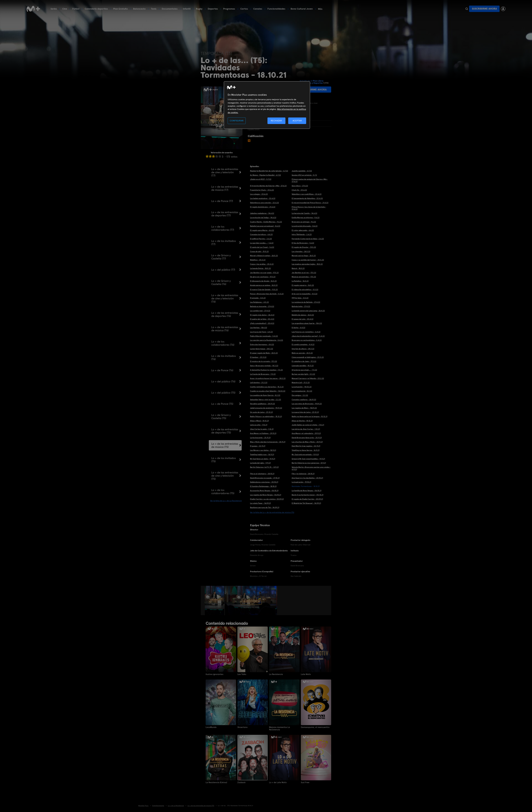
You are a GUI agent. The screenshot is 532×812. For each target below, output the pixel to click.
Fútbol (76, 9)
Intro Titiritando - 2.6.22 (302, 234)
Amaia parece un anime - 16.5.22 (264, 285)
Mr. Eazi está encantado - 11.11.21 (305, 454)
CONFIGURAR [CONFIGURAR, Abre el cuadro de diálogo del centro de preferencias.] (237, 121)
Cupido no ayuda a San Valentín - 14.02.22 (268, 391)
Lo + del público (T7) (223, 270)
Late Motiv (306, 674)
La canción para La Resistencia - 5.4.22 (267, 340)
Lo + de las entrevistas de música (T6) (225, 329)
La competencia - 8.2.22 (302, 391)
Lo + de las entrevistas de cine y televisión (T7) (225, 172)
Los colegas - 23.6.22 (259, 194)
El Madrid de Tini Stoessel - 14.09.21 (306, 503)
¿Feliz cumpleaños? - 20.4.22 (262, 323)
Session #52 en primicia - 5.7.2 (304, 175)
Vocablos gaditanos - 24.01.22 (262, 404)
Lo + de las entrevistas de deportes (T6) (225, 314)
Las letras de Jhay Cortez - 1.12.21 (306, 429)
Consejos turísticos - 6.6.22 (261, 234)
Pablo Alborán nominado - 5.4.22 (264, 336)
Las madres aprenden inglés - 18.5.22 (307, 264)
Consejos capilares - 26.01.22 (304, 400)
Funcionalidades (276, 9)
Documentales (170, 9)
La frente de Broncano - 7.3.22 (263, 374)
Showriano (242, 727)
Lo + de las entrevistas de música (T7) (225, 188)
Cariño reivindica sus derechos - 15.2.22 (267, 387)
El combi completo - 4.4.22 (303, 344)
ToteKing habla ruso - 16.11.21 (262, 454)
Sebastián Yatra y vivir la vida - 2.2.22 (266, 400)
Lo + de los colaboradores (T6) (223, 343)
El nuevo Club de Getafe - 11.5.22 (264, 290)
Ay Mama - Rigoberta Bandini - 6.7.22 (265, 175)
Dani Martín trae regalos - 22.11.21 (306, 446)
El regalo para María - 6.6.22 (262, 230)
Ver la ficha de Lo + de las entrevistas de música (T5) (272, 512)
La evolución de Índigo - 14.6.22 (263, 218)
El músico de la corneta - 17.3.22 (264, 361)
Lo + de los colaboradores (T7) (223, 228)
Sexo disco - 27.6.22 (300, 186)
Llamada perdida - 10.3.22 (303, 366)
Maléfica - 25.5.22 (258, 260)
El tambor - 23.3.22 (258, 357)
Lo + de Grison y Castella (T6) (221, 282)
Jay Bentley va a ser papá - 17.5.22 (264, 273)
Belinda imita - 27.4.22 (301, 306)
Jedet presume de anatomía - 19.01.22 (266, 408)
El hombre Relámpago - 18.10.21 (263, 486)
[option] (215, 600)
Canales (258, 9)
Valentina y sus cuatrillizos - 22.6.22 (307, 194)
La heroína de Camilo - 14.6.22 (304, 213)
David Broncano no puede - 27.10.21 (265, 478)
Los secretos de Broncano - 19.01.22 (307, 404)
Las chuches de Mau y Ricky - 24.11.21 (307, 442)
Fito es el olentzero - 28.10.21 (262, 474)
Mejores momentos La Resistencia (279, 728)
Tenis (154, 9)
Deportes (213, 9)
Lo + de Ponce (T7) (222, 201)
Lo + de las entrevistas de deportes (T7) (225, 214)
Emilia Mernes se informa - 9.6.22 (306, 218)
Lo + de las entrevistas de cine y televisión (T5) (225, 476)
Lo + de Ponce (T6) (222, 370)
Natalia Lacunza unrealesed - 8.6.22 (265, 226)
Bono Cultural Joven (302, 9)
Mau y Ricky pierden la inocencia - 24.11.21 (268, 442)
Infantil (187, 9)
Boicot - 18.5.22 (298, 268)
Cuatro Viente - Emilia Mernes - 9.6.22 (266, 222)
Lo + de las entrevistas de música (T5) (225, 445)
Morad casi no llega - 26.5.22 (304, 256)
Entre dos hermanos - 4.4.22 (262, 344)
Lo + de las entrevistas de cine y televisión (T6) (225, 298)
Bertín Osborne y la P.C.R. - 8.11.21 (264, 467)
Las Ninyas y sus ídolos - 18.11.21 (263, 450)
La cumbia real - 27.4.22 (260, 311)
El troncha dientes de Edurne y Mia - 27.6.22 (268, 186)
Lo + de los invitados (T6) (224, 358)
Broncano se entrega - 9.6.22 (304, 222)
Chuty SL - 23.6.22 (299, 190)
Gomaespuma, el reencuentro (315, 727)
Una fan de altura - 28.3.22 (303, 349)
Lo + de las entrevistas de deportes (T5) (225, 431)
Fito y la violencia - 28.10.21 (303, 474)
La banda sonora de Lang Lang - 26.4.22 (308, 311)
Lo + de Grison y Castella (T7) (221, 257)
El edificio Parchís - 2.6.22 (261, 239)
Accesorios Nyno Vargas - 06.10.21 (264, 491)
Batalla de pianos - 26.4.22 (303, 315)
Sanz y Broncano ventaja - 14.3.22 (264, 366)
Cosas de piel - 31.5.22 (259, 251)
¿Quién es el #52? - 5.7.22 (261, 179)
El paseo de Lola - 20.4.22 (303, 319)
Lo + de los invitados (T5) (224, 460)
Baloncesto (139, 9)
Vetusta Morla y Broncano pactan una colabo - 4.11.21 (311, 468)
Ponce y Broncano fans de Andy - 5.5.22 (267, 294)
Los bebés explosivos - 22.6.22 (263, 198)
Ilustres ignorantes (214, 674)
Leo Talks (242, 674)
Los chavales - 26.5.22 (301, 251)
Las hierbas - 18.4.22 (259, 328)
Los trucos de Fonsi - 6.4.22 (261, 332)
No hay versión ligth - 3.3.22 (303, 374)
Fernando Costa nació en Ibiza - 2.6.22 (308, 239)
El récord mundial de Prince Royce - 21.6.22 (310, 203)
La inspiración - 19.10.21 (301, 482)
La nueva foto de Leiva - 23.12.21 (305, 412)
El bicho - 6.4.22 (298, 328)
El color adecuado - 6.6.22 (303, 230)
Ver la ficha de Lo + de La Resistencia (226, 501)
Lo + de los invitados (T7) (224, 243)
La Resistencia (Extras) (216, 782)
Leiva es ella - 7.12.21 (259, 425)
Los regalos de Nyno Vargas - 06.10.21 (266, 495)
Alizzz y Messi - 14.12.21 (259, 421)
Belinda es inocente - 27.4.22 (262, 306)
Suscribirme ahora (484, 9)
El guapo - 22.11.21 (258, 446)
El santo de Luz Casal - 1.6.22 (262, 247)
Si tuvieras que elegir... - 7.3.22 (304, 370)
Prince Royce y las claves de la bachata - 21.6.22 (309, 208)
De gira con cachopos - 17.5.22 (263, 277)
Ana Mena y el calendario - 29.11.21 (306, 433)
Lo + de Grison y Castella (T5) (221, 417)
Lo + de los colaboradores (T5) (223, 492)
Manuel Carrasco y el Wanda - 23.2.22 (308, 378)
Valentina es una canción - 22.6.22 (264, 203)
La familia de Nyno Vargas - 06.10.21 (306, 491)
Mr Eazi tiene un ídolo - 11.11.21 (263, 459)
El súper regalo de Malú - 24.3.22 (264, 353)
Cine (65, 9)
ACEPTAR (297, 121)
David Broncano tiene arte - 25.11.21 (307, 438)
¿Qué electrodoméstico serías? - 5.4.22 (308, 336)
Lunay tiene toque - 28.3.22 (262, 349)
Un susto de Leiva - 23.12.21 (261, 412)
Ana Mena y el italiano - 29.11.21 (263, 433)
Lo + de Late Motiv (278, 782)
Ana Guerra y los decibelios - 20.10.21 (307, 478)
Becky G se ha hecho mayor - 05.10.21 (307, 495)
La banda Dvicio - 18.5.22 (260, 268)
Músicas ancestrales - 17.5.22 (304, 277)
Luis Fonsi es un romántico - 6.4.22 (306, 332)
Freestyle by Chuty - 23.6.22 (262, 190)
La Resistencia (276, 674)
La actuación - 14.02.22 (302, 387)
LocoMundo (211, 727)
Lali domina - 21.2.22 (259, 383)
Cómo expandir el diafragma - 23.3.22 (308, 357)
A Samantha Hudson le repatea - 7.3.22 (266, 370)
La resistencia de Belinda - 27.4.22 (306, 302)
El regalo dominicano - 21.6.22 (263, 207)
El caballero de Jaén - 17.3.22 (304, 361)
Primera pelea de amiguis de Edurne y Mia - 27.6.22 (310, 180)
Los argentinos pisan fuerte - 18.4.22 (307, 323)
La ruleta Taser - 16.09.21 (260, 503)
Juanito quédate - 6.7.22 (302, 171)
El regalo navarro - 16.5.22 (303, 285)
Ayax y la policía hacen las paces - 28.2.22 (268, 378)
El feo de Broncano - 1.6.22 (303, 243)
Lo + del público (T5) (223, 393)
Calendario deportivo (96, 9)
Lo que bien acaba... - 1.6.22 (262, 243)
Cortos (244, 9)
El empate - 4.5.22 (258, 298)
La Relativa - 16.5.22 (300, 281)
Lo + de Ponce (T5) (222, 404)
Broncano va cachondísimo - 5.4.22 (307, 340)
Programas (229, 9)
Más (320, 9)
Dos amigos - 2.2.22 (300, 395)
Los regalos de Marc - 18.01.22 (304, 408)
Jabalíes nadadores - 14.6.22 (262, 213)
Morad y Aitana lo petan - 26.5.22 (264, 256)
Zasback (241, 782)
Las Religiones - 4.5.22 (259, 302)
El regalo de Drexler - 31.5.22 (304, 247)
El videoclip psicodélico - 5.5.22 (305, 290)
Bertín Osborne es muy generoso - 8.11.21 (309, 463)
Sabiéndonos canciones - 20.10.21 (264, 482)
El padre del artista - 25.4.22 (262, 319)
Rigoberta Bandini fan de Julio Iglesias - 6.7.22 (269, 171)
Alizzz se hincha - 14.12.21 (302, 421)
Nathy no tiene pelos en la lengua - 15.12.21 (309, 416)
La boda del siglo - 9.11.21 (260, 463)
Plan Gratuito (120, 9)
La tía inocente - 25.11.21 (260, 438)
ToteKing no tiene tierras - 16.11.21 (306, 450)
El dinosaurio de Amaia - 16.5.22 (263, 281)
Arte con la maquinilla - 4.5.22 (305, 294)
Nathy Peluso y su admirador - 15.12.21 (266, 416)
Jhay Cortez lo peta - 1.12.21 (262, 429)
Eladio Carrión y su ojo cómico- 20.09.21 (267, 499)
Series (54, 9)
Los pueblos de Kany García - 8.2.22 (265, 395)
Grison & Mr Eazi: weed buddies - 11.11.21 (308, 459)
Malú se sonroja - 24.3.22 (302, 353)
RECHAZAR (276, 121)
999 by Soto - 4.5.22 (300, 298)
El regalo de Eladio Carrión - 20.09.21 (307, 499)
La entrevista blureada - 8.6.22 (305, 226)
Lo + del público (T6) (223, 381)
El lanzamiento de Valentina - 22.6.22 (307, 198)
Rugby (199, 9)
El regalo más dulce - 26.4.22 (262, 315)
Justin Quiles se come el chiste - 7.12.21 (308, 425)
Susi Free (305, 782)
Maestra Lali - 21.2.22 (301, 383)
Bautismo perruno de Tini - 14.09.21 (265, 507)
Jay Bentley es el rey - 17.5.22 (304, 273)
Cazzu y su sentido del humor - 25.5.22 (308, 260)
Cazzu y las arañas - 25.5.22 (262, 264)
